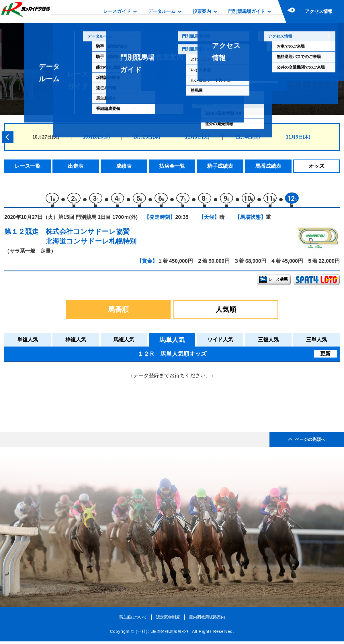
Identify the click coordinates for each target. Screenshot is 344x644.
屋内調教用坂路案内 (207, 620)
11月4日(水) (248, 137)
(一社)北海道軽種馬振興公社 (163, 634)
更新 (325, 356)
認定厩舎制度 (168, 620)
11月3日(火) (197, 137)
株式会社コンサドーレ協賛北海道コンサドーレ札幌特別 (91, 239)
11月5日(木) (298, 137)
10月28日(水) (96, 137)
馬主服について (133, 620)
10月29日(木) (147, 137)
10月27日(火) (46, 137)
